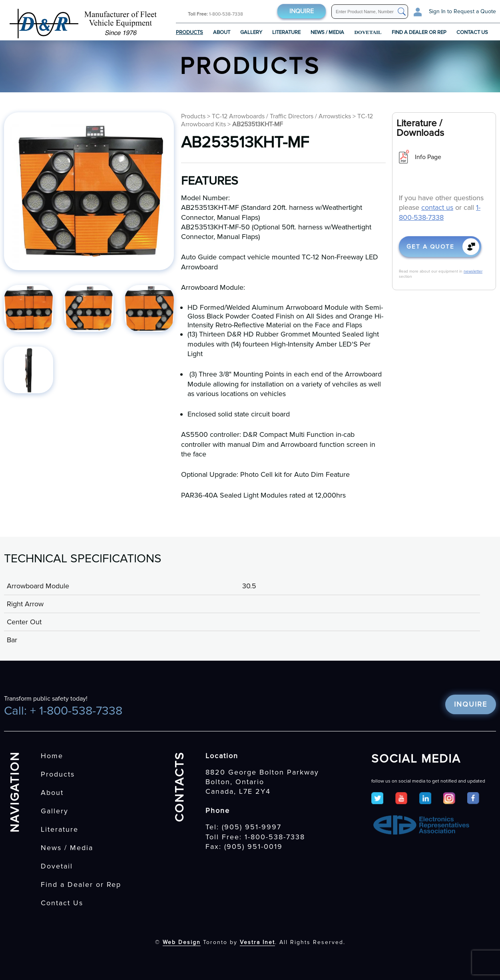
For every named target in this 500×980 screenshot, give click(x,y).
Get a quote (430, 247)
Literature (286, 32)
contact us (437, 207)
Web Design (182, 942)
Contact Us (472, 32)
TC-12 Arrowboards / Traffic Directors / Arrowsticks (281, 116)
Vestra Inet (257, 942)
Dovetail (57, 866)
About (222, 32)
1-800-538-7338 (215, 14)
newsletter (473, 271)
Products (189, 32)
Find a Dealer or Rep (419, 32)
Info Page (428, 157)
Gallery (251, 32)
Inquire (302, 11)
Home (52, 756)
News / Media (327, 32)
